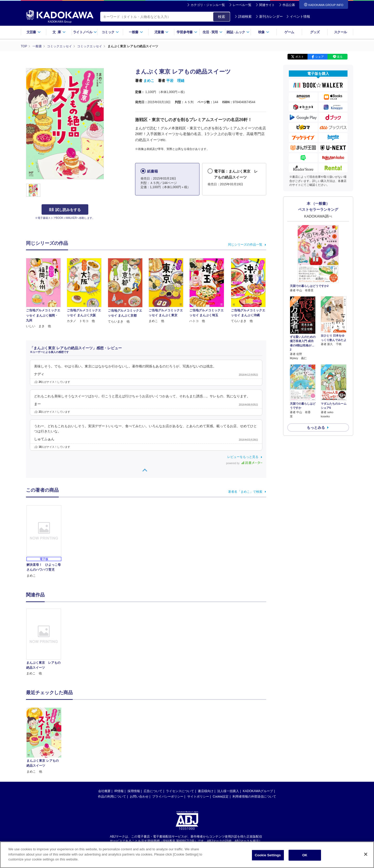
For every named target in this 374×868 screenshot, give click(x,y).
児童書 (161, 32)
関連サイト (267, 5)
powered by (244, 463)
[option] (46, 642)
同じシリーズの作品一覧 (245, 245)
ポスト (300, 57)
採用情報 (134, 741)
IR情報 (119, 741)
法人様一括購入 (228, 741)
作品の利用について (112, 747)
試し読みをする (65, 210)
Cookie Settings (268, 855)
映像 (264, 32)
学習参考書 (187, 32)
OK (305, 855)
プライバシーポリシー (168, 747)
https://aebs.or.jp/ (168, 795)
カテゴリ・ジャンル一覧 (208, 5)
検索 (222, 17)
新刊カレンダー (269, 17)
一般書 (136, 32)
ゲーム (289, 32)
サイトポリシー (198, 747)
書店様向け (206, 741)
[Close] (366, 854)
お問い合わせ (139, 747)
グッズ (315, 32)
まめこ (149, 81)
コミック (110, 32)
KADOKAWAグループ (258, 741)
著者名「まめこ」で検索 (245, 492)
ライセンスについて (180, 741)
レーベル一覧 (242, 5)
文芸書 (34, 32)
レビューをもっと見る (243, 457)
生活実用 (213, 32)
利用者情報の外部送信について (254, 747)
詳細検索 (243, 17)
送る (340, 57)
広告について (153, 741)
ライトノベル (85, 32)
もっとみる (316, 428)
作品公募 (289, 5)
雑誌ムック (238, 32)
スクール (340, 32)
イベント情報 (298, 17)
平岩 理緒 (175, 81)
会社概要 (104, 741)
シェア (320, 57)
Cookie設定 (221, 747)
